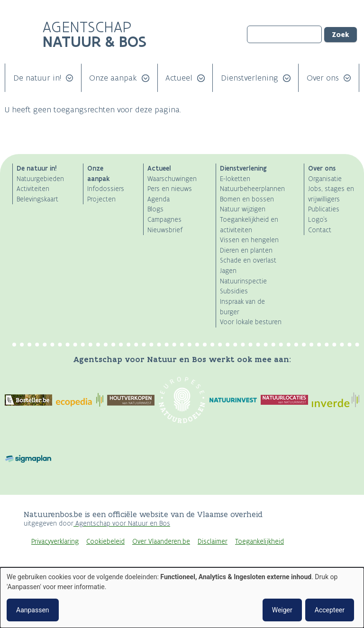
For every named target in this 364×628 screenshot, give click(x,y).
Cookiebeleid (105, 542)
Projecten (101, 199)
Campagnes (164, 220)
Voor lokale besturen (251, 322)
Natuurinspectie (243, 281)
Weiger (282, 610)
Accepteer (330, 610)
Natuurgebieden (40, 179)
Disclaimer (213, 542)
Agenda (159, 199)
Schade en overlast (248, 260)
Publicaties (324, 209)
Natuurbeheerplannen (252, 189)
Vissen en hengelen (249, 240)
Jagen (228, 271)
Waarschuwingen (172, 179)
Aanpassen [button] (33, 610)
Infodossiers (106, 189)
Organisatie (325, 179)
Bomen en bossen (247, 199)
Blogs (155, 209)
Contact (320, 230)
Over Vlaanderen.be (161, 542)
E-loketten (235, 179)
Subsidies (234, 291)
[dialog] (182, 598)
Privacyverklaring (55, 542)
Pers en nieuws (170, 189)
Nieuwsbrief (165, 230)
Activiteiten (33, 189)
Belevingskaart (37, 199)
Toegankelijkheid (259, 542)
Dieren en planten (246, 250)
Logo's (318, 220)
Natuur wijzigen (243, 209)
